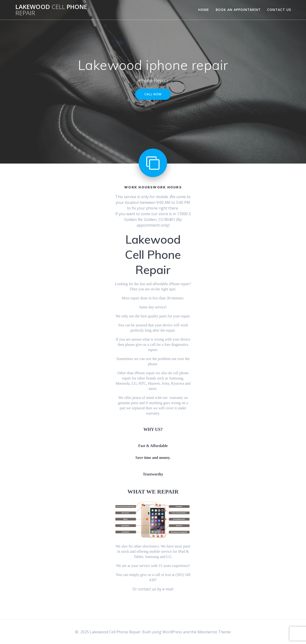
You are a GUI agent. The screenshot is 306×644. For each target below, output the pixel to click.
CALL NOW (153, 94)
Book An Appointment (238, 10)
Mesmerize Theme (214, 632)
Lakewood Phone (51, 10)
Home (204, 10)
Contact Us (279, 10)
